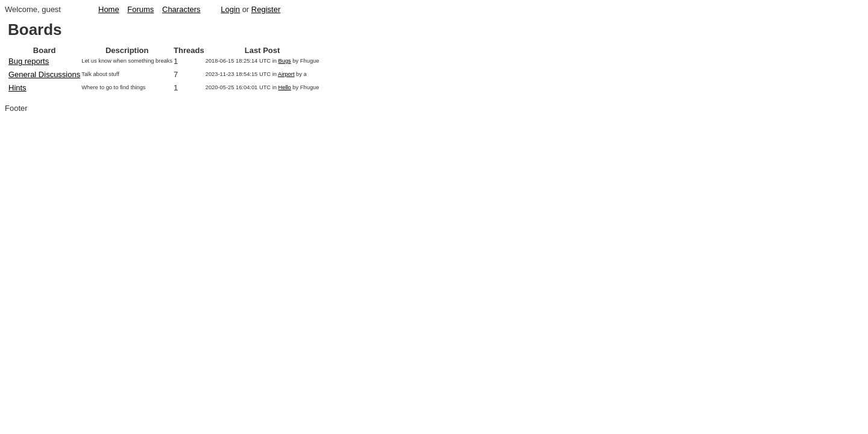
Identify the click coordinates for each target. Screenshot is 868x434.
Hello (285, 87)
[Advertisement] (812, 206)
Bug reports (29, 61)
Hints (17, 88)
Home (109, 9)
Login (230, 9)
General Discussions (44, 74)
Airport (286, 74)
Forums (140, 9)
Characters (181, 9)
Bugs (285, 61)
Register (266, 9)
